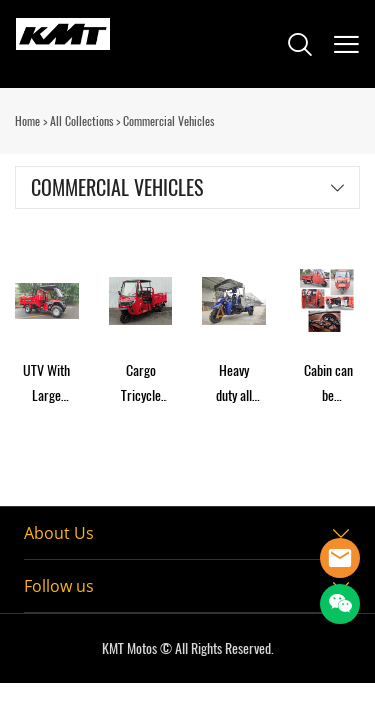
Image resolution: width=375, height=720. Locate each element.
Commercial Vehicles (168, 121)
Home (27, 121)
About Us (59, 533)
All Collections (81, 121)
